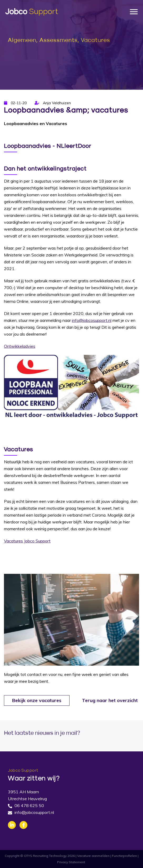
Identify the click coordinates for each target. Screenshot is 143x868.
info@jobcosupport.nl (92, 320)
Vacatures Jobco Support (27, 541)
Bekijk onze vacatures (37, 700)
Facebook (23, 825)
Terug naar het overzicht (110, 700)
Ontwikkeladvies (20, 346)
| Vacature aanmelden (93, 856)
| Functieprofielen (124, 856)
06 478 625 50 (29, 805)
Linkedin (12, 825)
